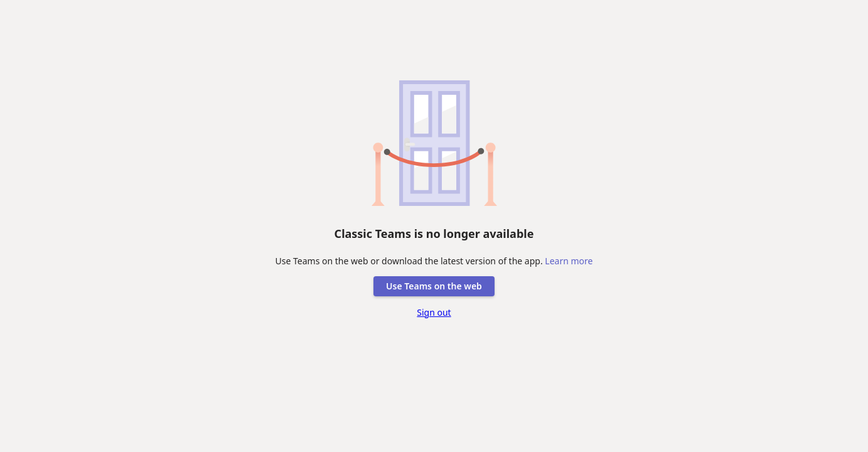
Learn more (569, 261)
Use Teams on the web (434, 286)
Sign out (434, 312)
